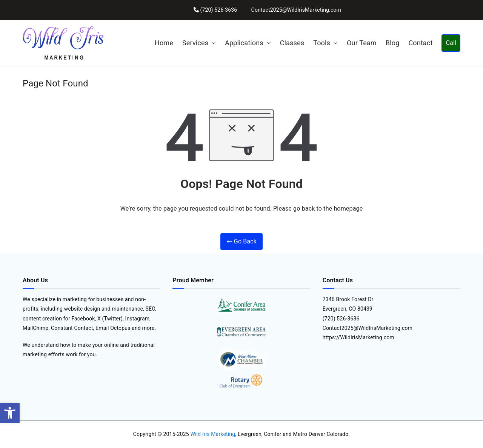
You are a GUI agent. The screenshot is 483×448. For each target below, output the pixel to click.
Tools (325, 43)
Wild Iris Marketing (213, 434)
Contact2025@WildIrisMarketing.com (296, 10)
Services (199, 43)
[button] (10, 413)
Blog (393, 43)
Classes (292, 43)
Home (164, 43)
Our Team (362, 43)
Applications (248, 43)
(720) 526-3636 (218, 10)
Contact (420, 43)
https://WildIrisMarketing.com (358, 337)
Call (451, 43)
